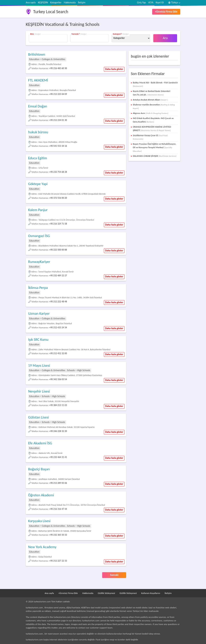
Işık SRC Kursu (38, 339)
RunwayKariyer (39, 262)
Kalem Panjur (38, 210)
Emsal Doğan (38, 106)
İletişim (82, 2)
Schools (71, 370)
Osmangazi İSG (39, 236)
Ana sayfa (31, 2)
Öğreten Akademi (41, 495)
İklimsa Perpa (38, 288)
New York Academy (42, 547)
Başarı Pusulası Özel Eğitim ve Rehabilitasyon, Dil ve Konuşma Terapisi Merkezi (154, 147)
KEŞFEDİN (43, 2)
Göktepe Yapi (38, 184)
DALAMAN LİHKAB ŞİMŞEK (154, 156)
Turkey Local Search (51, 12)
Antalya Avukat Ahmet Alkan (150, 100)
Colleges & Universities (53, 59)
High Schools (84, 370)
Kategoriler (56, 2)
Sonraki (114, 575)
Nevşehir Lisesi (39, 391)
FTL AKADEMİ (38, 80)
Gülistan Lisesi (39, 417)
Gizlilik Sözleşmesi (106, 593)
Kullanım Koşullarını (151, 593)
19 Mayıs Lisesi (39, 365)
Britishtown (37, 54)
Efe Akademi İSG (40, 443)
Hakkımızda (70, 2)
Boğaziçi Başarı (39, 469)
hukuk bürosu (38, 132)
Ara (165, 38)
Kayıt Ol (160, 2)
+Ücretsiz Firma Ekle (166, 12)
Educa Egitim (38, 158)
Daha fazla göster (114, 69)
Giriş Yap (141, 2)
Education (34, 59)
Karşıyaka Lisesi (39, 521)
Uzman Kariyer (39, 313)
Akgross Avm (151, 113)
